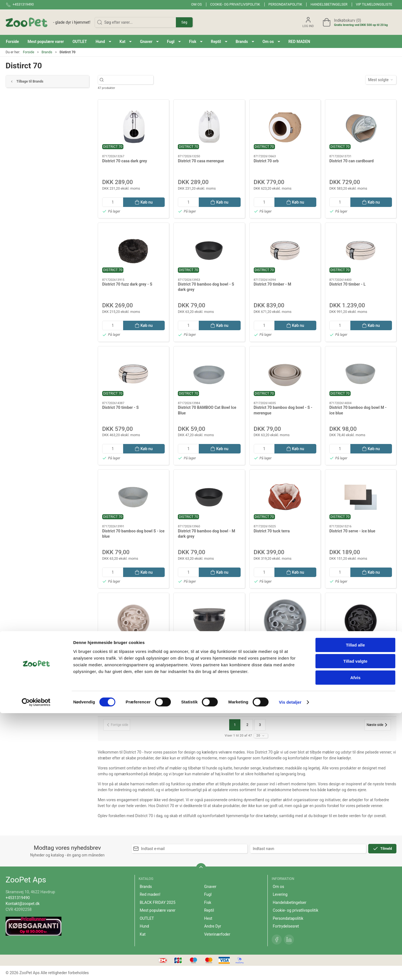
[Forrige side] (117, 725)
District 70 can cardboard (352, 161)
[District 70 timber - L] (361, 250)
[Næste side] (378, 725)
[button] (103, 41)
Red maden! (150, 894)
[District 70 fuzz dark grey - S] (133, 250)
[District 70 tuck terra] (285, 497)
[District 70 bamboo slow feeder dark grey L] (361, 621)
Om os (197, 4)
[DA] (48, 22)
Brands (47, 52)
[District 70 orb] (285, 127)
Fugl (208, 894)
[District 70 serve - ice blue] (361, 497)
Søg (184, 22)
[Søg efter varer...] (131, 80)
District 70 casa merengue (201, 161)
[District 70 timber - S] (133, 374)
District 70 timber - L (348, 284)
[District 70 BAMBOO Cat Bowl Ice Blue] (209, 374)
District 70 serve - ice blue (352, 531)
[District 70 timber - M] (285, 250)
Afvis (356, 944)
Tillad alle (355, 912)
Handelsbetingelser (329, 4)
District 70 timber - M (272, 284)
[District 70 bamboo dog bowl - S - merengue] (285, 374)
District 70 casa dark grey (125, 161)
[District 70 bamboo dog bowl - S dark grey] (209, 250)
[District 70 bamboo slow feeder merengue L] (133, 621)
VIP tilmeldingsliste (374, 4)
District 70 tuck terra (272, 531)
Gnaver (210, 887)
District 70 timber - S (120, 407)
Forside (29, 52)
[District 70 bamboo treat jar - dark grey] (209, 621)
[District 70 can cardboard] (361, 127)
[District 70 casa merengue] (209, 127)
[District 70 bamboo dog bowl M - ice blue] (361, 374)
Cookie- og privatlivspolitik (235, 4)
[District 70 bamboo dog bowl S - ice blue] (133, 497)
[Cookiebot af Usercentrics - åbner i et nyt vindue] (36, 969)
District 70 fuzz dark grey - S (127, 284)
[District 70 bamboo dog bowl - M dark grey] (209, 497)
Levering (280, 894)
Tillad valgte (355, 928)
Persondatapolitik (285, 4)
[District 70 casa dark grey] (133, 127)
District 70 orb (266, 161)
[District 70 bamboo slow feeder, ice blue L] (285, 621)
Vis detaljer (290, 969)
